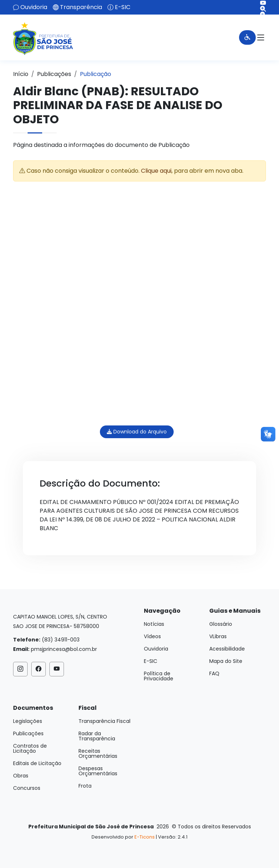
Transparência (81, 7)
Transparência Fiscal (104, 721)
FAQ (214, 673)
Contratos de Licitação (30, 748)
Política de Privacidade (159, 676)
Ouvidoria (34, 7)
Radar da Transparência (97, 736)
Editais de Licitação (37, 763)
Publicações (54, 74)
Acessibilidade (227, 649)
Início (21, 74)
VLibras (218, 636)
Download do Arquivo (137, 432)
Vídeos (152, 636)
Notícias (154, 624)
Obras (21, 776)
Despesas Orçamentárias (98, 771)
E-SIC (123, 7)
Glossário (221, 624)
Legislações (28, 721)
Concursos (27, 788)
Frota (85, 786)
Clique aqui (156, 171)
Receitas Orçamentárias (98, 753)
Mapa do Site (226, 661)
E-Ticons (145, 837)
